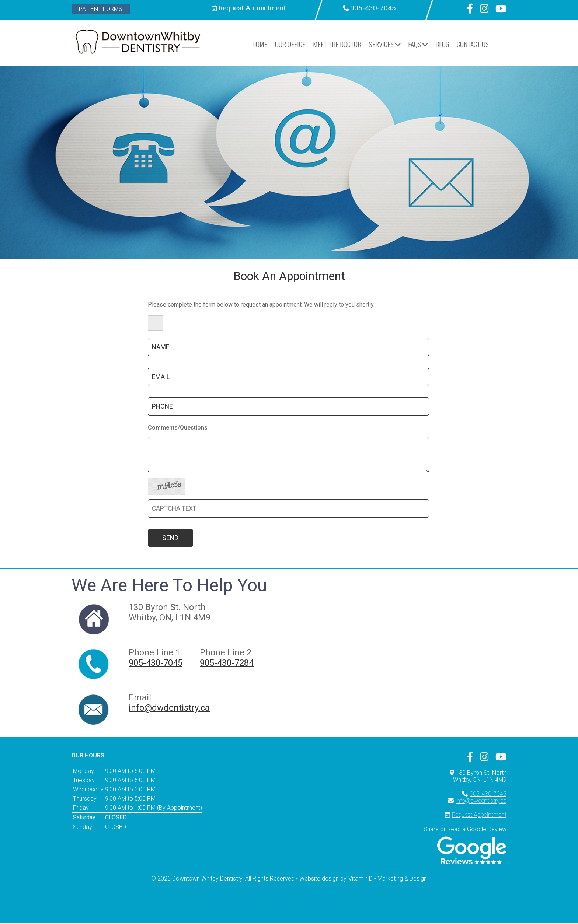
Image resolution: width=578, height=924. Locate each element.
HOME (260, 44)
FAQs (418, 44)
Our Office (290, 44)
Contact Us (473, 44)
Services (385, 44)
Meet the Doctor (337, 44)
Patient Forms (101, 9)
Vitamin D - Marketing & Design (388, 880)
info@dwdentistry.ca (169, 709)
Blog (442, 44)
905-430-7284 (227, 664)
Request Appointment (252, 8)
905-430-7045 (373, 8)
